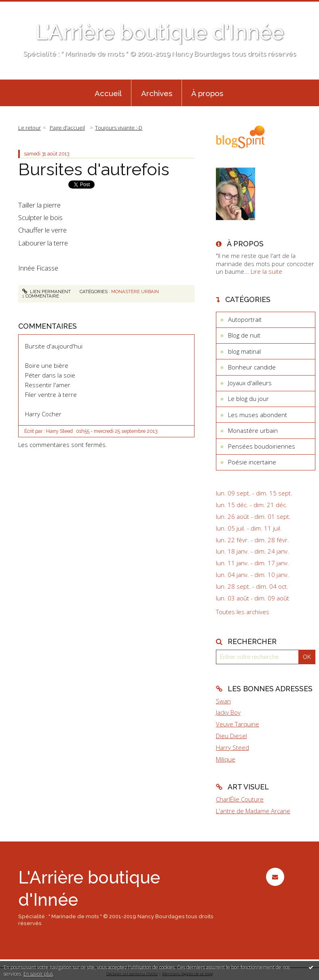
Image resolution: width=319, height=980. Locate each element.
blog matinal (244, 351)
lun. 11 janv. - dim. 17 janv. (252, 563)
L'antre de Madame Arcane (253, 811)
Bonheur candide (252, 367)
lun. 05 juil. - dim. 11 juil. (249, 528)
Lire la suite (266, 271)
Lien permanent (46, 292)
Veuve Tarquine (238, 724)
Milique (226, 759)
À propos (207, 93)
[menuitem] (108, 93)
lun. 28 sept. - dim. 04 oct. (252, 587)
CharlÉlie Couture (240, 799)
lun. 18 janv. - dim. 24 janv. (252, 551)
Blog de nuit (244, 335)
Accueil (108, 93)
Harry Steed (232, 747)
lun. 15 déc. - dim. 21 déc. (252, 505)
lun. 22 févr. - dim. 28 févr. (252, 540)
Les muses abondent (258, 415)
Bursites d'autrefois (94, 169)
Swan (223, 701)
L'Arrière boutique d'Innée (160, 32)
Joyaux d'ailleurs (250, 383)
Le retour (30, 128)
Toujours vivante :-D (119, 128)
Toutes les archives (243, 612)
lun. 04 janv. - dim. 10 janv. (252, 575)
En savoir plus (38, 974)
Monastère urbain (135, 292)
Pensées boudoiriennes (262, 446)
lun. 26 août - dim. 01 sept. (253, 517)
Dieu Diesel (231, 736)
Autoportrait (245, 319)
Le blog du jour (248, 399)
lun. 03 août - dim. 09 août (252, 598)
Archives (157, 93)
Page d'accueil (67, 128)
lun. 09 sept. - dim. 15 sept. (254, 493)
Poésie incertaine (252, 462)
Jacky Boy (228, 712)
